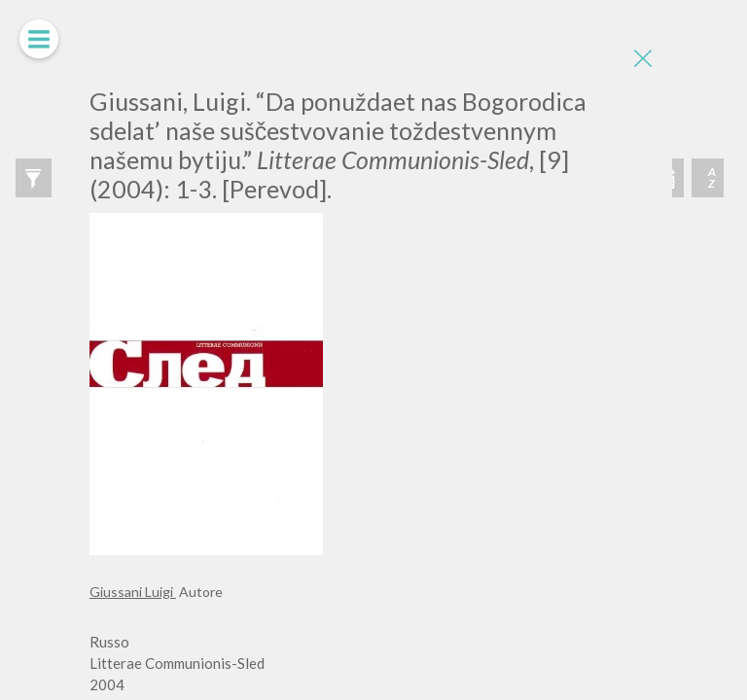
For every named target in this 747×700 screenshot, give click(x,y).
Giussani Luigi (133, 592)
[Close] (643, 58)
